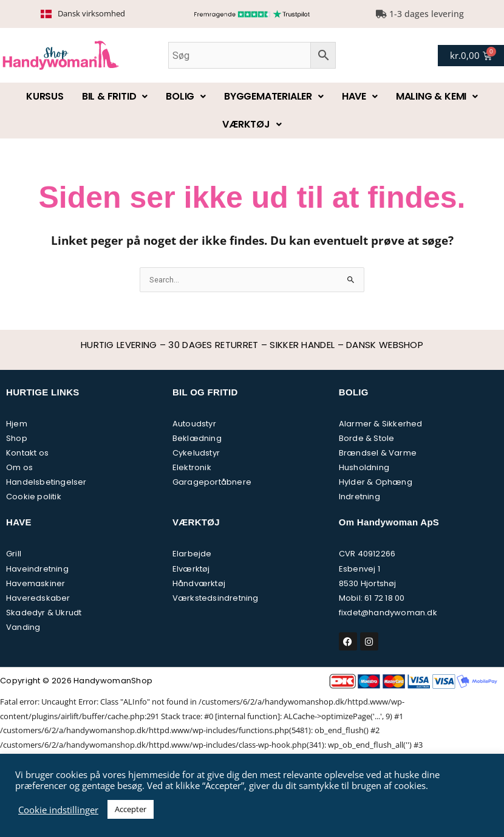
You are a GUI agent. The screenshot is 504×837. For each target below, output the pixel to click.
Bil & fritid (115, 96)
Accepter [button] (131, 809)
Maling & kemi (437, 96)
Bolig (186, 96)
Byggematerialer (274, 96)
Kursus (45, 96)
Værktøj (252, 124)
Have (360, 96)
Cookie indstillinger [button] (58, 810)
